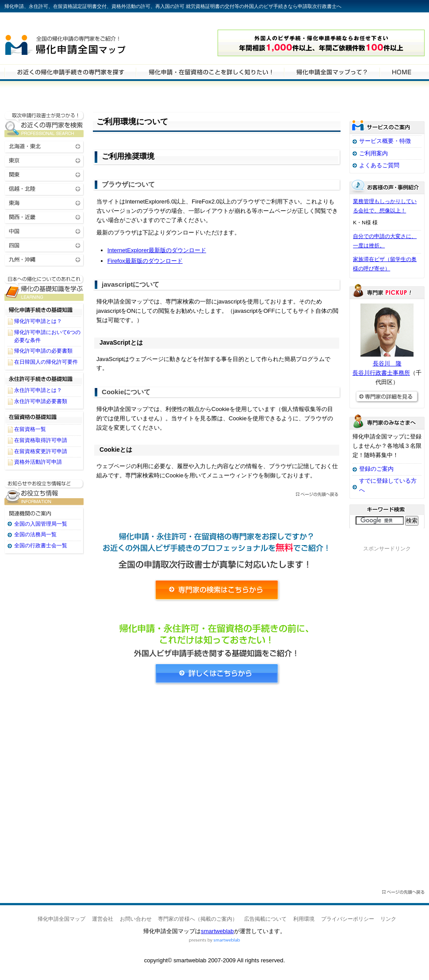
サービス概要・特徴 (385, 141)
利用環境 (304, 919)
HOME (402, 72)
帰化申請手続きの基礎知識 (44, 309)
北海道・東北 (44, 146)
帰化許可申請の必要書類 (43, 351)
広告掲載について (265, 919)
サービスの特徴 (332, 72)
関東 (44, 174)
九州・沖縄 (44, 259)
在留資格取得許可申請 (41, 440)
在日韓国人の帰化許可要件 (46, 362)
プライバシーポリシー (348, 919)
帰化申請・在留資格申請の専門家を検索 (70, 72)
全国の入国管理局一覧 (41, 524)
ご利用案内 (373, 153)
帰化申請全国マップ (90, 43)
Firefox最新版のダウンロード (145, 261)
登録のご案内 (376, 469)
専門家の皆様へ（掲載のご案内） (198, 919)
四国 (44, 245)
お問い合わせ (136, 919)
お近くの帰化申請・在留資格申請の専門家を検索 (44, 124)
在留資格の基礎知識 (44, 417)
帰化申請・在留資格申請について (210, 72)
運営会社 (103, 919)
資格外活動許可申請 (38, 462)
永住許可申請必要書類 (41, 401)
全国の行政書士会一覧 (41, 546)
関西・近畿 (44, 217)
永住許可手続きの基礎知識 (44, 378)
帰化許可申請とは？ (38, 321)
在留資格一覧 (30, 429)
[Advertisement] (217, 774)
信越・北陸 (44, 188)
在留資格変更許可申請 (41, 451)
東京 (44, 160)
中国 (44, 231)
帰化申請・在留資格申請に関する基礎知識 (44, 288)
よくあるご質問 (379, 165)
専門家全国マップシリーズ (54, 22)
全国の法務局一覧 (35, 534)
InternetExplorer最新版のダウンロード (157, 250)
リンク (388, 919)
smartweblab (217, 931)
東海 (44, 202)
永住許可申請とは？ (38, 390)
